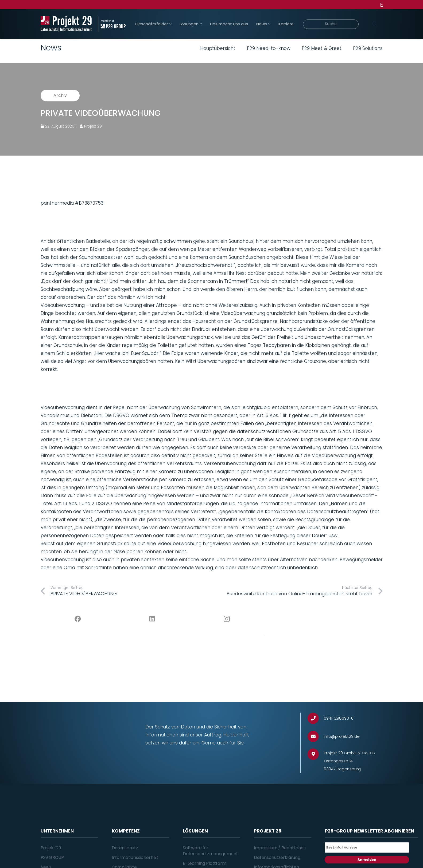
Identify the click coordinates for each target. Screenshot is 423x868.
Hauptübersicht (218, 48)
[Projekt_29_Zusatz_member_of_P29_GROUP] (112, 24)
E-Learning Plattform (205, 863)
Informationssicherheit (135, 857)
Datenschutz (125, 848)
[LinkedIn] (152, 619)
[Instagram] (227, 619)
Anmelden (367, 860)
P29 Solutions (368, 48)
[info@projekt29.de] (316, 737)
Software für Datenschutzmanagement (210, 851)
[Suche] (331, 24)
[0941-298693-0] (316, 718)
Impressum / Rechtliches (280, 848)
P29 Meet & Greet (322, 48)
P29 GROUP (52, 857)
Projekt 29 (51, 848)
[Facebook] (78, 619)
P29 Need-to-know (269, 48)
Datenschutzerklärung (277, 857)
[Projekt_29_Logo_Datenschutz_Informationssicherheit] (66, 24)
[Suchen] (375, 24)
